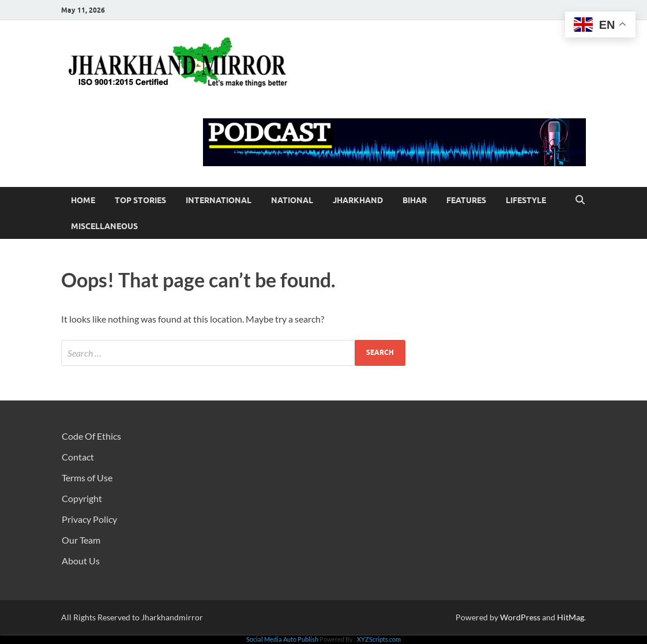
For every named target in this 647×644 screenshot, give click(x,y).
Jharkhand (358, 200)
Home (83, 200)
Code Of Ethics (91, 436)
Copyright (82, 498)
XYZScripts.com (379, 639)
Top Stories (140, 200)
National (292, 200)
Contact (78, 457)
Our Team (81, 540)
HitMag (571, 617)
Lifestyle (526, 200)
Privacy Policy (89, 519)
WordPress (520, 617)
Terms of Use (87, 478)
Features (466, 200)
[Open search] (580, 200)
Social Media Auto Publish (282, 639)
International (219, 200)
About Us (81, 561)
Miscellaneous (104, 226)
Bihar (415, 200)
